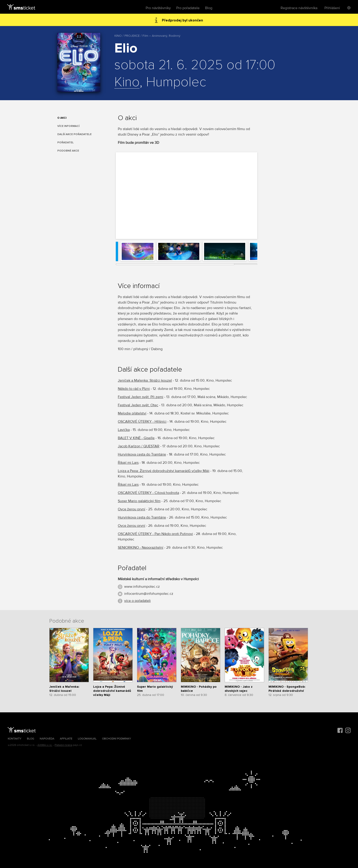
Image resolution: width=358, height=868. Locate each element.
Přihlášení (332, 8)
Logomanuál (87, 739)
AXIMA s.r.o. (45, 745)
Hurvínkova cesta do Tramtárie (142, 454)
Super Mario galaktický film (139, 501)
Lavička (124, 430)
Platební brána (63, 745)
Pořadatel (66, 143)
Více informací (68, 126)
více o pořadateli (137, 601)
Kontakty (15, 739)
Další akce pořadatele (74, 134)
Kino (127, 82)
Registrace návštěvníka (299, 8)
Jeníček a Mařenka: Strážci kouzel (145, 380)
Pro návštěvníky (158, 8)
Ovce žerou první (132, 509)
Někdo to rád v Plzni (134, 389)
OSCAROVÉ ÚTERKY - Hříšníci (142, 422)
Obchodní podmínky (117, 739)
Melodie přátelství (132, 413)
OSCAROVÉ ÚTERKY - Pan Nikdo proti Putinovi (155, 534)
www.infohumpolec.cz (142, 587)
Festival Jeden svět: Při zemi (141, 397)
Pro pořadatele (188, 8)
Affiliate (66, 739)
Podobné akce (68, 151)
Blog (209, 8)
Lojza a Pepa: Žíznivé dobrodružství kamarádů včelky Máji (164, 471)
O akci (62, 118)
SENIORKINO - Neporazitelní (141, 548)
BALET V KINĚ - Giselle (136, 438)
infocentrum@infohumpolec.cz (149, 594)
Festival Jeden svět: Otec (138, 405)
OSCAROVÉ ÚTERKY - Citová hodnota (148, 493)
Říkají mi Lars (128, 463)
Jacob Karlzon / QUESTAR (139, 446)
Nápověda (47, 739)
